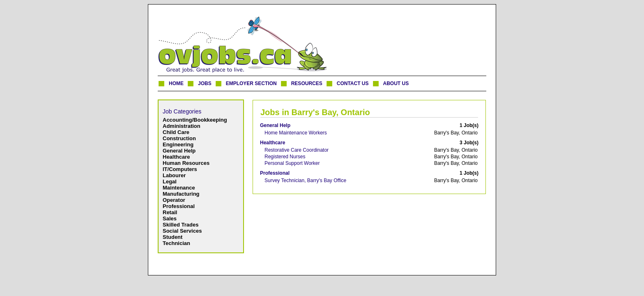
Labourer (174, 175)
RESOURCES (307, 83)
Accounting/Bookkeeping (195, 120)
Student (172, 237)
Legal (170, 182)
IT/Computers (180, 169)
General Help (179, 151)
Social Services (182, 231)
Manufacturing (181, 194)
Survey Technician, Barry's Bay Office (305, 180)
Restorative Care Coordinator (297, 150)
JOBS (205, 83)
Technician (176, 243)
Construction (179, 138)
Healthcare (176, 157)
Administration (182, 126)
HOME (176, 83)
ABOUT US (396, 83)
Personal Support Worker (292, 163)
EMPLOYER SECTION (251, 83)
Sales (170, 219)
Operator (174, 200)
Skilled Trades (181, 225)
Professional (179, 206)
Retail (170, 212)
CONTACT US (353, 83)
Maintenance (179, 188)
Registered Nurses (285, 157)
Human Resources (186, 163)
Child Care (176, 132)
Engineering (178, 145)
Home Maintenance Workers (296, 133)
